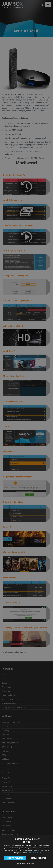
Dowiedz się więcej (35, 853)
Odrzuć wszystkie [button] (38, 858)
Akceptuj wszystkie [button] (15, 858)
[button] (26, 864)
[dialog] (26, 434)
